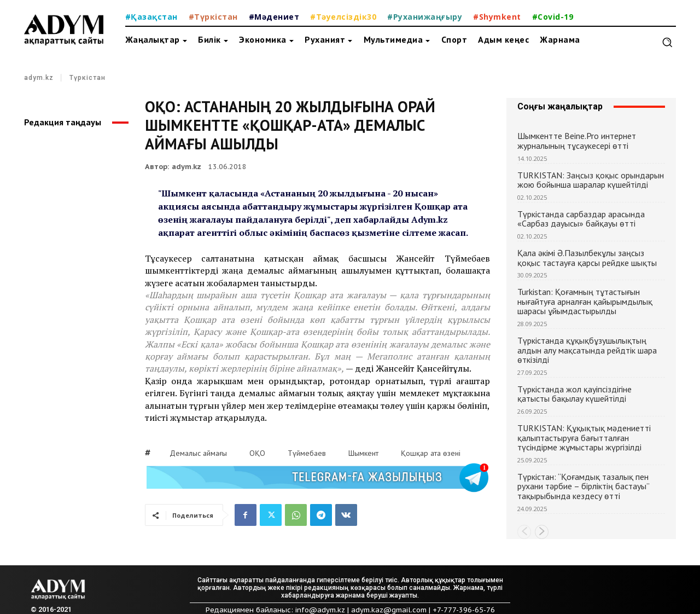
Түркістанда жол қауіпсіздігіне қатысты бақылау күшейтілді (574, 394)
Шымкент (363, 453)
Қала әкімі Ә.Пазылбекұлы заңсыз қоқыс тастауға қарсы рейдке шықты (587, 258)
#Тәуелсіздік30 (343, 17)
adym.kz (39, 78)
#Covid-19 (553, 17)
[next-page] (542, 532)
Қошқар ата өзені (431, 453)
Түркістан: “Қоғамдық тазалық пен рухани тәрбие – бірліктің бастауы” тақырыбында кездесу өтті (583, 486)
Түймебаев (307, 453)
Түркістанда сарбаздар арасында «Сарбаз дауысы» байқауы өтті (581, 219)
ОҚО (257, 453)
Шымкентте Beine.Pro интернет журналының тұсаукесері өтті (577, 141)
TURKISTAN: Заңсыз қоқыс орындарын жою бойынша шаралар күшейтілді (591, 180)
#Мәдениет (274, 17)
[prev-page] (524, 532)
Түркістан (87, 78)
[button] (667, 42)
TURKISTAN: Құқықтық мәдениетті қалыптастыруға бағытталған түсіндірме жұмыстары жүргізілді (584, 438)
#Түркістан (213, 17)
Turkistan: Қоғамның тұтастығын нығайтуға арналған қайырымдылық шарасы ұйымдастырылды (585, 301)
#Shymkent (497, 17)
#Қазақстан (151, 17)
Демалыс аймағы (198, 453)
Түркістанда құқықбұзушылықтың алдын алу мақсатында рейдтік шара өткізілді (587, 350)
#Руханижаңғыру (425, 17)
